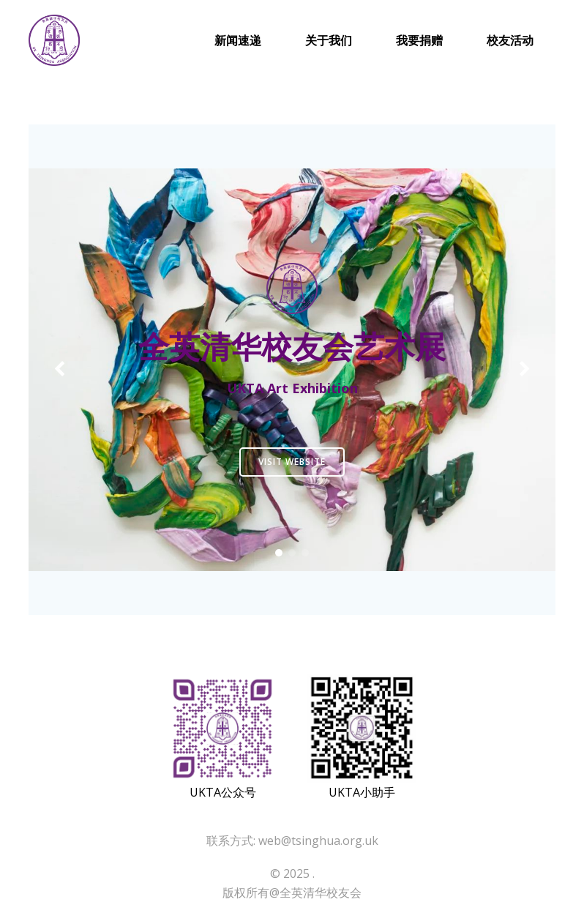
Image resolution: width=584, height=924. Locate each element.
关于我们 (329, 40)
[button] (279, 553)
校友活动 (510, 40)
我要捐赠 (419, 40)
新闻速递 (238, 40)
